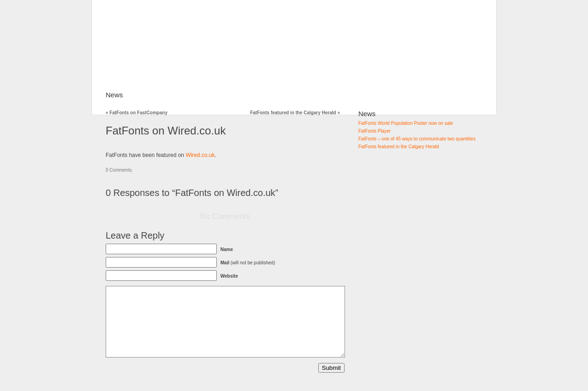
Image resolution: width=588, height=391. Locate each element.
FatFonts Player (375, 131)
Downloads (286, 95)
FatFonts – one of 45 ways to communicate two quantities (417, 139)
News (114, 95)
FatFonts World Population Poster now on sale (406, 123)
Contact (330, 95)
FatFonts (152, 95)
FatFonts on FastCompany (136, 113)
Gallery (192, 95)
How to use (236, 95)
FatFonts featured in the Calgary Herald (295, 113)
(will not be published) (248, 263)
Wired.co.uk (200, 155)
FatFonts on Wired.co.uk (166, 131)
